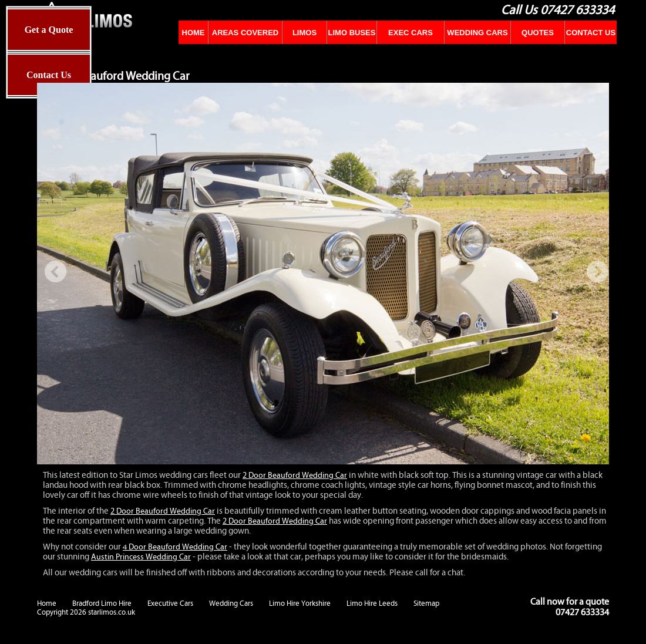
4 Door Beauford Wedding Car (175, 547)
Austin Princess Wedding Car (141, 557)
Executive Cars (170, 603)
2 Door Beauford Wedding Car (295, 476)
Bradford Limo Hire (102, 603)
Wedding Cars (231, 603)
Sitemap (426, 603)
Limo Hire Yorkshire (300, 603)
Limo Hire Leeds (372, 603)
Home (47, 603)
